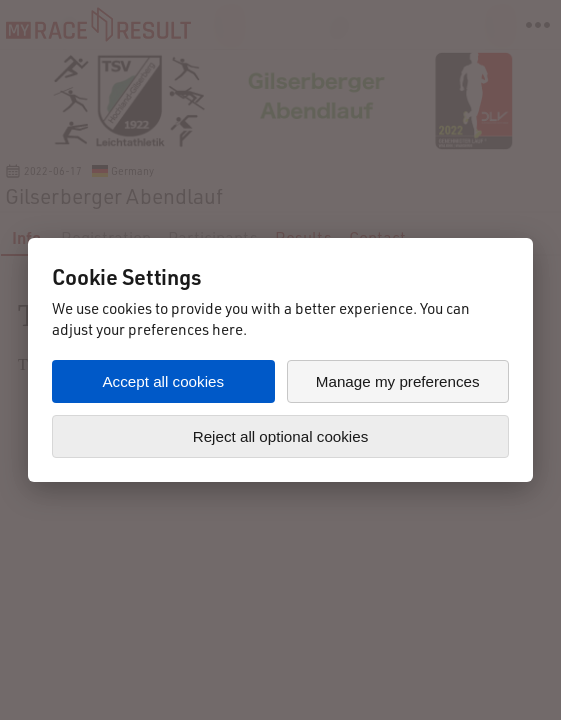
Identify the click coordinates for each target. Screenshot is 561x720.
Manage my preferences (398, 381)
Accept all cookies (163, 381)
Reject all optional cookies (281, 436)
